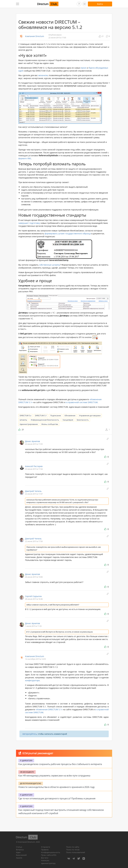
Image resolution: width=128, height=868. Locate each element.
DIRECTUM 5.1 (41, 416)
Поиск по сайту (73, 847)
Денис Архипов (32, 441)
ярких (84, 68)
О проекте (46, 847)
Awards (19, 858)
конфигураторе (32, 680)
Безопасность (83, 420)
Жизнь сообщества (50, 424)
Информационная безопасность (45, 420)
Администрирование (29, 424)
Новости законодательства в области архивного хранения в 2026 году (56, 787)
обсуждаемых (102, 68)
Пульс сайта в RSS (49, 855)
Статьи (19, 847)
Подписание (56, 416)
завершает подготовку (29, 223)
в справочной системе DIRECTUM (82, 402)
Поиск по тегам (73, 850)
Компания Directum (35, 36)
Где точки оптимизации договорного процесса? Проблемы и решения (57, 798)
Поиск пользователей (76, 852)
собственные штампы (50, 265)
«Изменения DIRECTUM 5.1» (49, 709)
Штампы (23, 420)
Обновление (70, 416)
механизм (43, 75)
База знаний (21, 855)
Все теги (45, 858)
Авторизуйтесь (30, 734)
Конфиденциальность (51, 852)
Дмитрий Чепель (33, 491)
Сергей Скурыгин (33, 596)
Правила (45, 850)
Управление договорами (90, 416)
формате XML (25, 158)
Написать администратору (48, 862)
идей (21, 71)
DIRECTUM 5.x (25, 416)
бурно (92, 68)
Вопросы (20, 850)
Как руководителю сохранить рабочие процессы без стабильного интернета (60, 764)
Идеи (18, 852)
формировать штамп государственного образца (68, 234)
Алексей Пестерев (34, 466)
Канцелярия (68, 420)
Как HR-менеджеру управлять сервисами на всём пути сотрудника (54, 776)
